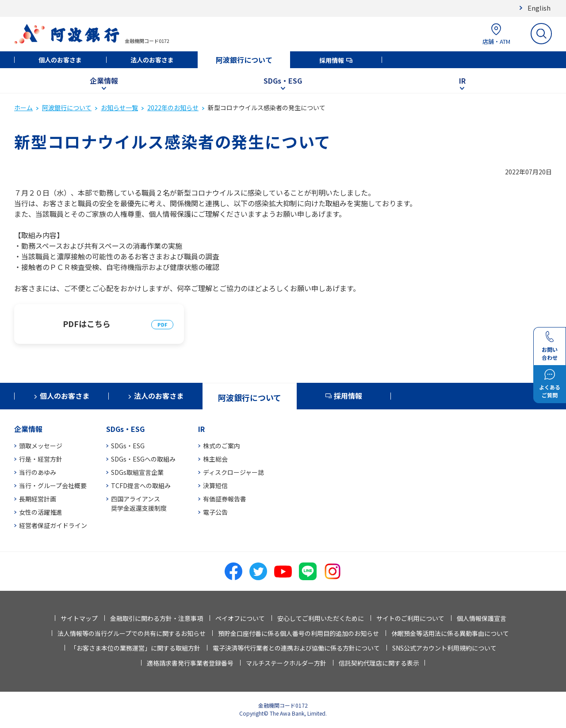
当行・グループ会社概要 (53, 485)
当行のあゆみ (38, 472)
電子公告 (215, 512)
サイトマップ (79, 618)
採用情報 (332, 60)
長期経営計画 (38, 499)
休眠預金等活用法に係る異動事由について (450, 633)
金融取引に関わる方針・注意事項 (157, 618)
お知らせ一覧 (119, 108)
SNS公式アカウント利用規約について (444, 648)
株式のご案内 (222, 446)
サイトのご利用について (410, 618)
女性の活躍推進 (41, 512)
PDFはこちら (87, 324)
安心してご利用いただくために (321, 618)
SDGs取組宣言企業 (137, 472)
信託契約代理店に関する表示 (379, 663)
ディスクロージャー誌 (233, 472)
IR (462, 81)
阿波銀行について (244, 60)
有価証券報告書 (225, 499)
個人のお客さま (60, 60)
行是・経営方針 (41, 459)
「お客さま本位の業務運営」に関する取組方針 (135, 648)
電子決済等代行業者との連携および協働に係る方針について (296, 648)
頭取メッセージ (41, 446)
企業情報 (104, 81)
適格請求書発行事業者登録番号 (190, 663)
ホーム (23, 108)
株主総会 (215, 459)
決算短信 (215, 485)
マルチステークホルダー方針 (286, 663)
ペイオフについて (240, 618)
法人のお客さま (152, 60)
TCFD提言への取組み (141, 485)
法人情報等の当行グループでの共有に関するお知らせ (132, 633)
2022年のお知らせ (173, 108)
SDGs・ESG (283, 81)
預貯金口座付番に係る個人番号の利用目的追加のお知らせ (298, 633)
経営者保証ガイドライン (53, 525)
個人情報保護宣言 (482, 618)
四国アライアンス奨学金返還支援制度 (139, 503)
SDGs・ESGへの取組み (143, 459)
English (539, 8)
